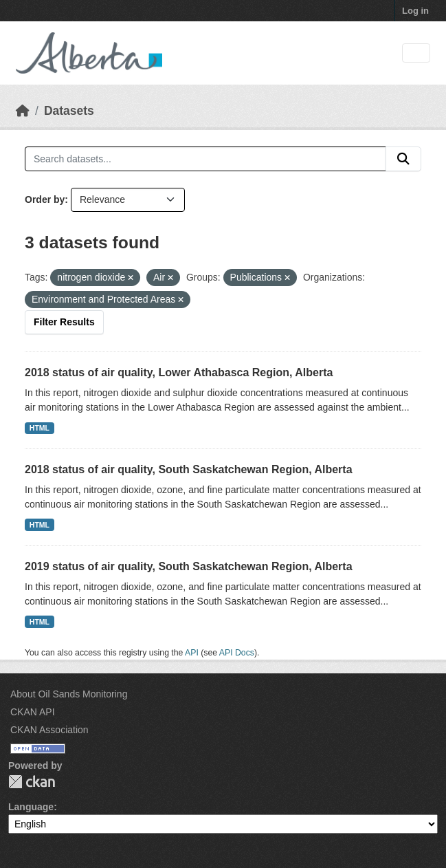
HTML (40, 428)
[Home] (23, 111)
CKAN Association (49, 730)
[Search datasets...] (205, 159)
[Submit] (403, 159)
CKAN (32, 782)
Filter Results (64, 322)
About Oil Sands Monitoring (69, 694)
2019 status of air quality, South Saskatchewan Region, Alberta (189, 566)
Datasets (69, 111)
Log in (415, 11)
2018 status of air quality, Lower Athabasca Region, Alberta (179, 372)
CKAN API (33, 712)
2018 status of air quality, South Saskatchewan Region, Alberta (189, 469)
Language (31, 807)
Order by (45, 199)
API (192, 653)
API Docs (237, 653)
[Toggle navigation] (416, 53)
